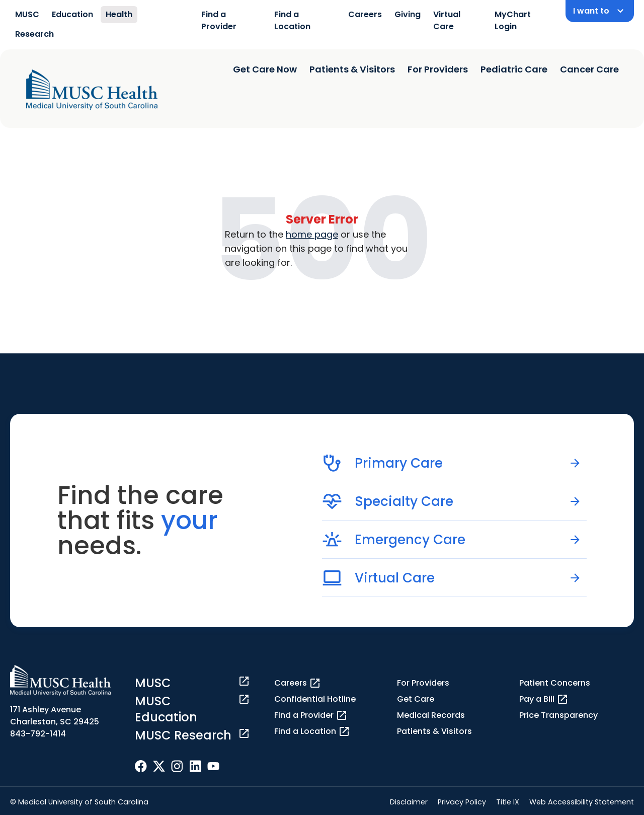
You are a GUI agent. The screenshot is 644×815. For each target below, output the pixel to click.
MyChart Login (513, 20)
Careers (365, 14)
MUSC (27, 14)
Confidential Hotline (315, 699)
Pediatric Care (514, 69)
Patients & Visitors (352, 69)
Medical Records (431, 715)
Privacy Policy (462, 802)
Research (34, 34)
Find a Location (292, 20)
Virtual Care (447, 20)
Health (119, 14)
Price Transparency (558, 715)
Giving (408, 14)
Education (72, 14)
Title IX (508, 802)
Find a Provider (219, 20)
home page (312, 234)
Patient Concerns (555, 683)
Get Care (416, 699)
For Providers (438, 69)
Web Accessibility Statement (582, 802)
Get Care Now (265, 69)
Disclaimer (409, 802)
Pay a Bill (544, 699)
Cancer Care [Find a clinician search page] (589, 69)
